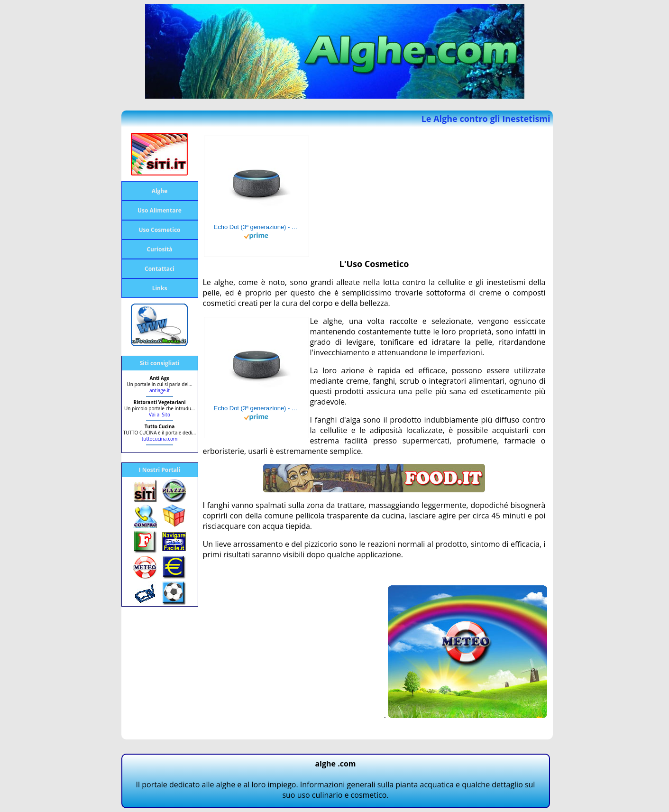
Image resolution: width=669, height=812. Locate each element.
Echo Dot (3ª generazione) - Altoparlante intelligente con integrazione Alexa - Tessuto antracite (257, 227)
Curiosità (159, 249)
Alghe (160, 191)
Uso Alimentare (160, 210)
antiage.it (160, 390)
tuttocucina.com (160, 439)
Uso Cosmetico (160, 230)
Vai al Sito (160, 415)
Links (160, 288)
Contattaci (160, 269)
